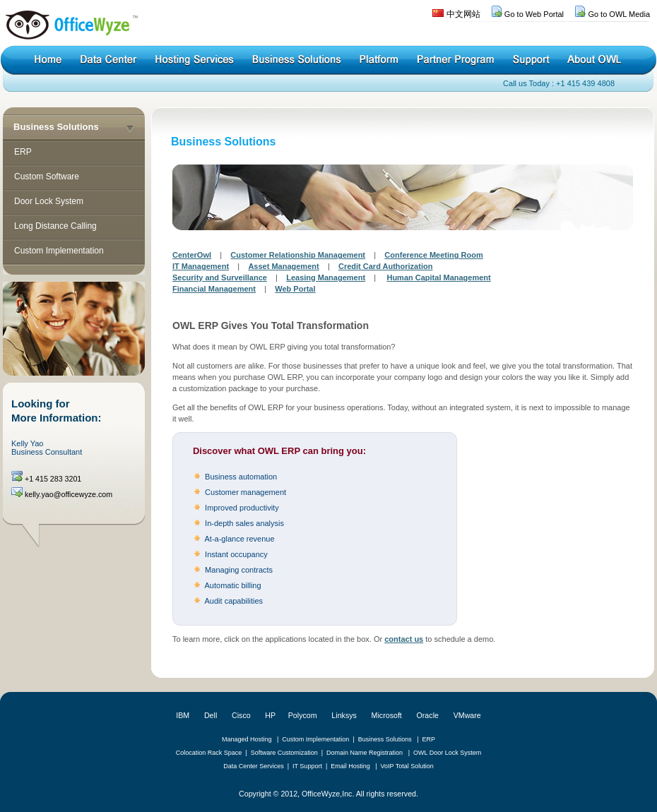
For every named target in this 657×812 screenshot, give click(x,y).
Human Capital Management (438, 277)
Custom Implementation (59, 251)
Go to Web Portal (534, 14)
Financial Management (214, 289)
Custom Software (47, 177)
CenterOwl (192, 255)
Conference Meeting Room (433, 255)
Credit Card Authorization (385, 266)
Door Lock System (49, 201)
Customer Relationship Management (298, 255)
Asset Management (283, 266)
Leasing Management (326, 277)
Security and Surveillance (220, 277)
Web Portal (295, 289)
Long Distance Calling (55, 226)
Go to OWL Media (619, 14)
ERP (23, 152)
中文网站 (463, 14)
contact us (404, 639)
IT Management (201, 266)
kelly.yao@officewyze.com (69, 494)
